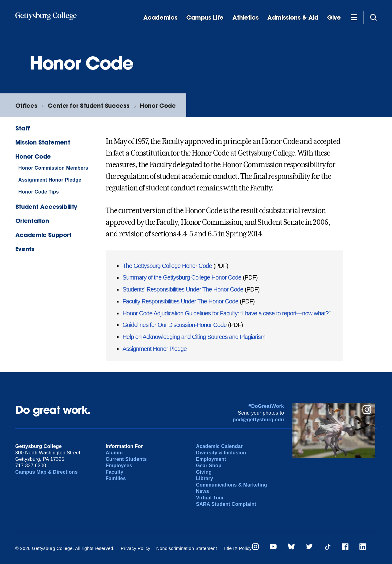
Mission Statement (43, 142)
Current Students (126, 459)
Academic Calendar (219, 446)
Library (205, 478)
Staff (23, 128)
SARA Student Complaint (226, 504)
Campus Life (205, 18)
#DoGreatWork (266, 406)
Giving (204, 472)
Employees (119, 466)
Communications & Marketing (232, 485)
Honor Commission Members (53, 168)
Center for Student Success (89, 105)
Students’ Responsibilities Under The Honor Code (183, 289)
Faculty (115, 472)
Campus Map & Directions (47, 472)
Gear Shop (209, 466)
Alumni (114, 453)
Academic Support (43, 235)
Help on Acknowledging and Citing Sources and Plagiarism (194, 337)
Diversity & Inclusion (221, 453)
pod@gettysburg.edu (258, 420)
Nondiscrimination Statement (187, 548)
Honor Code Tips (39, 192)
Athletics (246, 18)
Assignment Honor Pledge (50, 180)
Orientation (32, 221)
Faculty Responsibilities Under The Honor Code (180, 301)
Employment (211, 459)
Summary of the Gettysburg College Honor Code (182, 277)
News (203, 491)
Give (334, 18)
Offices (26, 105)
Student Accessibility (46, 207)
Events (25, 249)
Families (116, 478)
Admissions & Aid (293, 18)
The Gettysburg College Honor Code (168, 266)
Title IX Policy (237, 548)
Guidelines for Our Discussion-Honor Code (175, 325)
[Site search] (373, 17)
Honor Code (158, 105)
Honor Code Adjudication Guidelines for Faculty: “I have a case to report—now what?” (226, 313)
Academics (160, 18)
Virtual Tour (210, 498)
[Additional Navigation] (354, 17)
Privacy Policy (136, 548)
